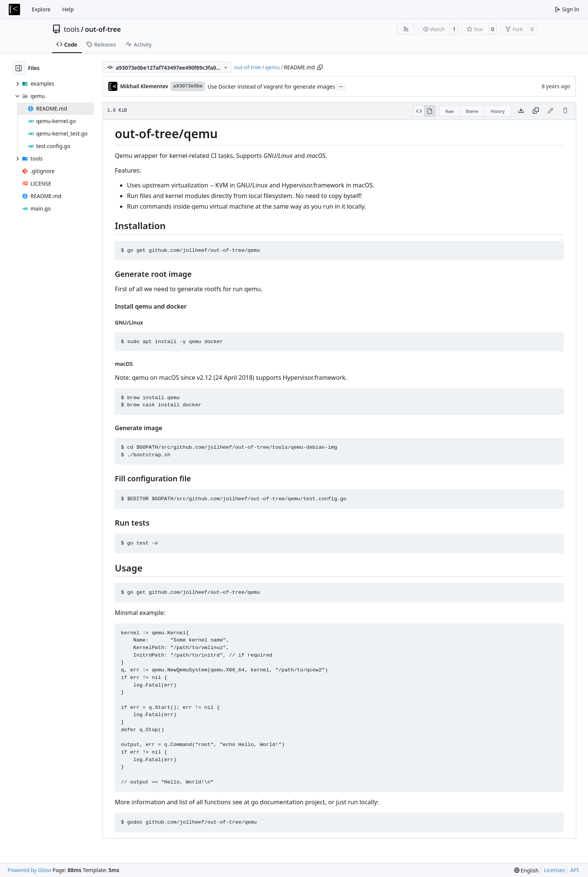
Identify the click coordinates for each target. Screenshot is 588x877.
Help (68, 9)
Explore (41, 9)
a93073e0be (188, 86)
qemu (272, 67)
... (341, 86)
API (574, 870)
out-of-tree (103, 29)
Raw (450, 111)
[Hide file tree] (19, 68)
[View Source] (419, 111)
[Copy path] (320, 67)
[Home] (14, 9)
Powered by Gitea (29, 870)
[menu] (526, 870)
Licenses (555, 870)
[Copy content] (536, 111)
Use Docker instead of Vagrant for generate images (271, 87)
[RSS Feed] (406, 29)
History (498, 111)
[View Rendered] (430, 111)
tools (72, 29)
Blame (472, 111)
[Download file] (521, 111)
